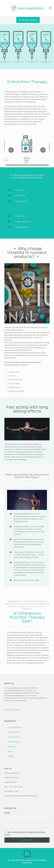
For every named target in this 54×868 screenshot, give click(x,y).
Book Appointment (28, 20)
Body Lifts (12, 746)
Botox (11, 751)
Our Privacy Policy (12, 710)
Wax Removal (14, 737)
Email (7, 813)
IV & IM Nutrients (15, 727)
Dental (11, 756)
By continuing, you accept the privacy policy (25, 833)
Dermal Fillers (14, 732)
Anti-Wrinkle (13, 742)
